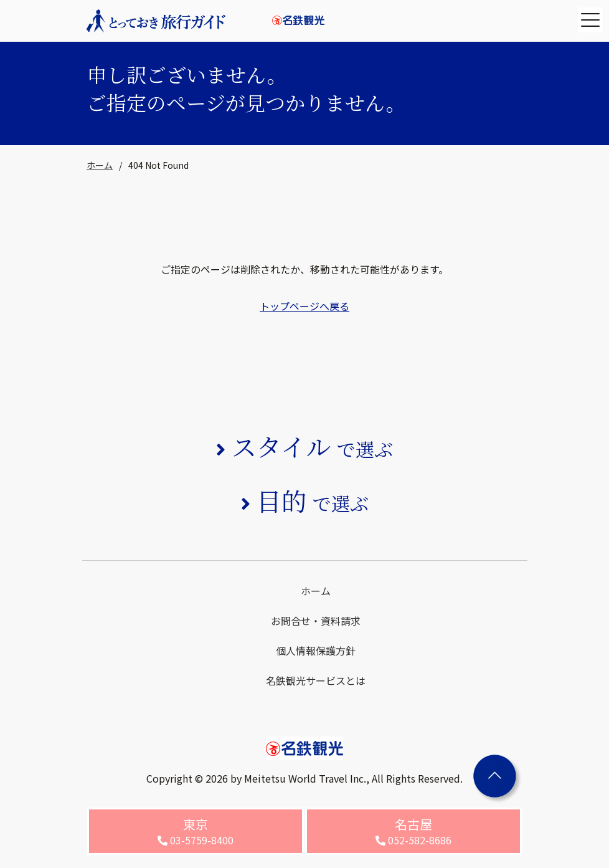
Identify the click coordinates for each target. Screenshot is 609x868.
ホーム (100, 165)
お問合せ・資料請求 (316, 621)
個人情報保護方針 (316, 651)
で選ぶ (312, 449)
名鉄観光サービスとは (316, 680)
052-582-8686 (413, 831)
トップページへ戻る (304, 306)
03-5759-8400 (196, 831)
